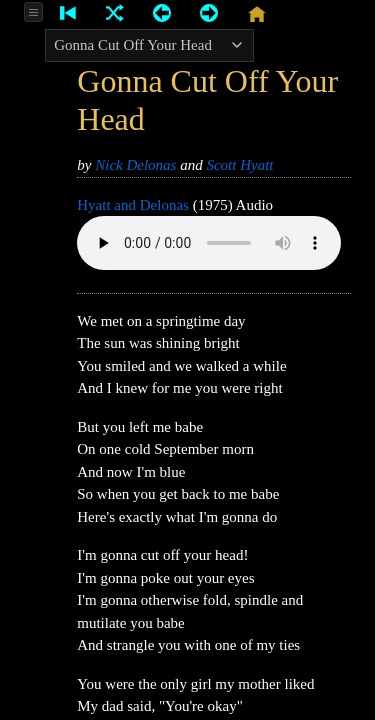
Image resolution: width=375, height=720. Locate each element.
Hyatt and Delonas (133, 205)
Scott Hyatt (239, 165)
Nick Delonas (135, 165)
